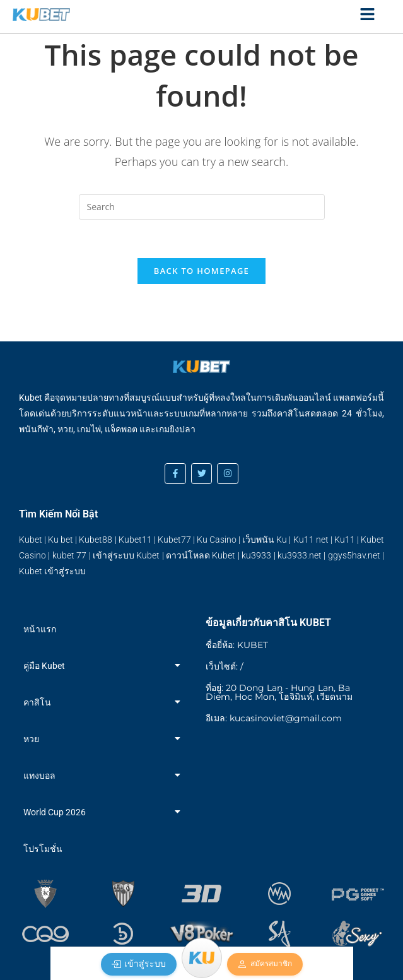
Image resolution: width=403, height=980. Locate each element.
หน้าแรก (40, 629)
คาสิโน (102, 702)
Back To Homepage (201, 271)
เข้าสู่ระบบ (138, 964)
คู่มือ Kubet (102, 666)
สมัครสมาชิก (265, 964)
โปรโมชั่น (43, 849)
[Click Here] (367, 16)
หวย (102, 739)
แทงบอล (102, 776)
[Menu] (202, 958)
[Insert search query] (202, 207)
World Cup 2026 (102, 812)
